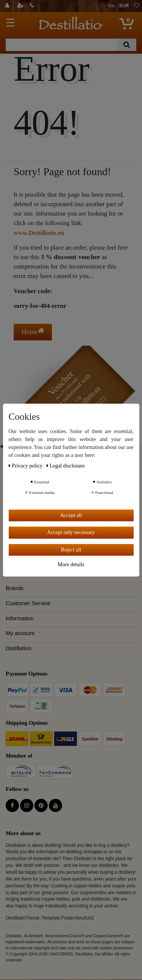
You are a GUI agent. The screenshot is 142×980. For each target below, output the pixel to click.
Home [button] (33, 332)
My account (20, 633)
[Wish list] (137, 6)
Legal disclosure (66, 466)
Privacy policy (26, 466)
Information (20, 618)
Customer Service (28, 603)
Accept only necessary (71, 532)
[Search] (127, 45)
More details (71, 565)
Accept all (71, 515)
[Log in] (8, 6)
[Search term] (61, 45)
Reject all (71, 550)
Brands (15, 588)
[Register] (21, 6)
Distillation (19, 648)
